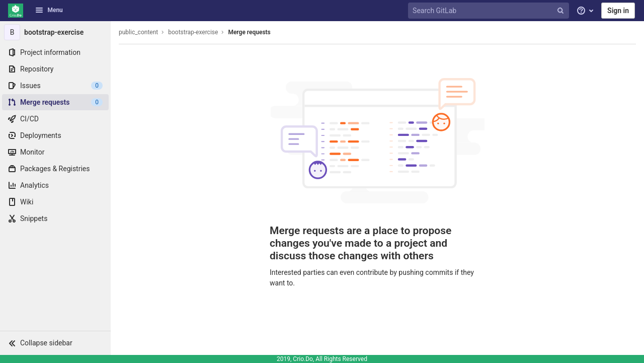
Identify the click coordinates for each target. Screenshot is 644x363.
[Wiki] (55, 202)
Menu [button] (49, 10)
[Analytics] (55, 185)
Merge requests (249, 32)
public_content (138, 32)
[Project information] (55, 52)
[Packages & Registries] (55, 169)
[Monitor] (55, 152)
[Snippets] (55, 219)
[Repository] (55, 69)
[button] (55, 343)
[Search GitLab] (490, 11)
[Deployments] (55, 135)
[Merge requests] (55, 102)
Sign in (618, 11)
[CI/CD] (55, 119)
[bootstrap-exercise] (55, 32)
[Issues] (55, 86)
